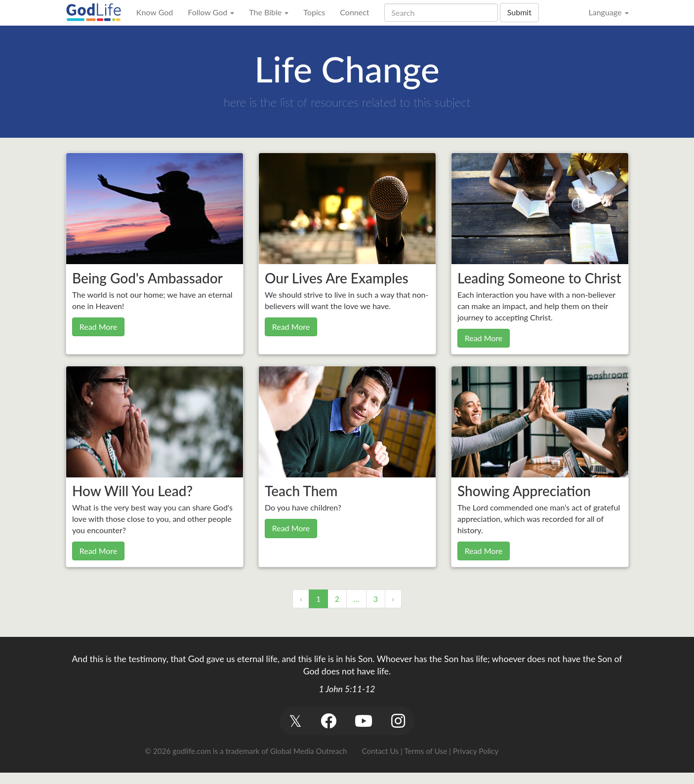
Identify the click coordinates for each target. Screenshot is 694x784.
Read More (99, 327)
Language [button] (608, 12)
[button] (296, 721)
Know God (155, 12)
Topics (314, 12)
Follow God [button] (211, 12)
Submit (519, 12)
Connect (354, 12)
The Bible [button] (269, 12)
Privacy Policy (476, 751)
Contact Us (380, 751)
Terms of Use (426, 751)
